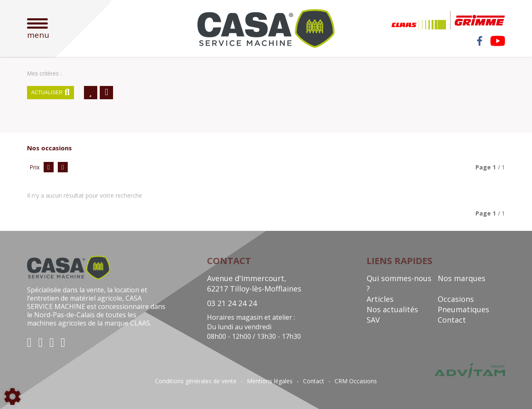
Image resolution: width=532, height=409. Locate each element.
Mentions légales (270, 381)
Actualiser (50, 93)
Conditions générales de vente (196, 381)
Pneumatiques (463, 309)
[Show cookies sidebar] (12, 397)
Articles (380, 299)
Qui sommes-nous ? (399, 283)
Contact (452, 320)
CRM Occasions (356, 381)
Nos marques (462, 278)
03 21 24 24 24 (232, 303)
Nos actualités (392, 309)
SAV (373, 320)
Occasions (456, 299)
